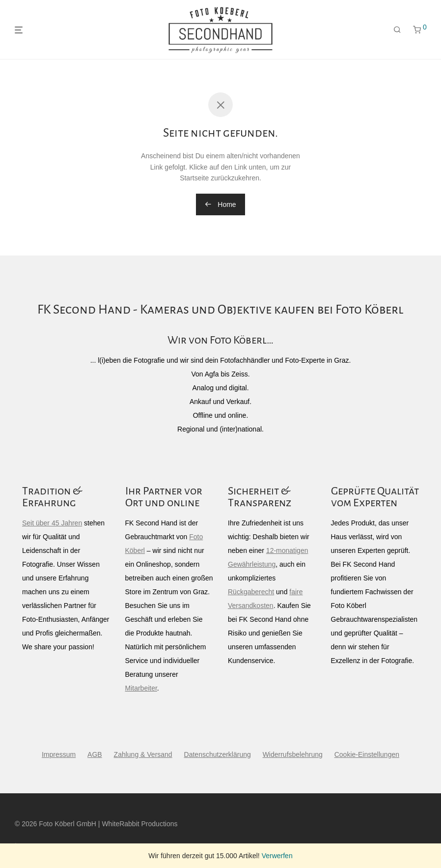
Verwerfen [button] (277, 856)
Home (220, 204)
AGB (95, 754)
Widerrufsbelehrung (293, 754)
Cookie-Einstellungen (367, 754)
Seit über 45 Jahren (52, 523)
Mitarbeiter (141, 688)
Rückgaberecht (251, 592)
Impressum (59, 754)
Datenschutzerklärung (218, 754)
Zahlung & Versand (143, 754)
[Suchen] (397, 30)
